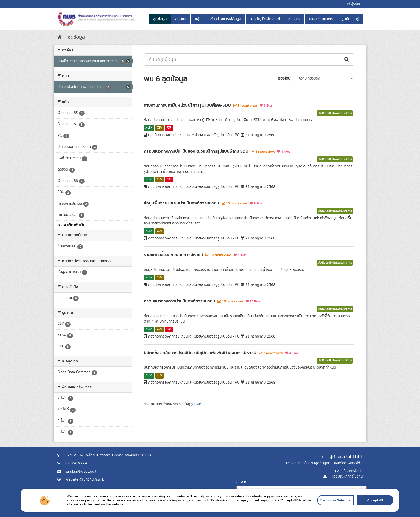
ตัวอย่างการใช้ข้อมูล (226, 19)
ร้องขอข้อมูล (353, 471)
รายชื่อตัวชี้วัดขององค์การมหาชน (173, 255)
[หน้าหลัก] (60, 37)
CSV (160, 128)
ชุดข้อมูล (160, 19)
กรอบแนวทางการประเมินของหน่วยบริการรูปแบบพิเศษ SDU (196, 151)
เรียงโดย (284, 78)
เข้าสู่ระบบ (353, 4)
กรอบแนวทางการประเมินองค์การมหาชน (179, 301)
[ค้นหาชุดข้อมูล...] (242, 59)
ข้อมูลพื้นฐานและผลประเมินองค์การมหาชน (181, 203)
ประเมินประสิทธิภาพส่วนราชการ (335, 113)
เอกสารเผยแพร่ (321, 19)
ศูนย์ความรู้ (350, 19)
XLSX (149, 128)
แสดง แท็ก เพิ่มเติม (71, 225)
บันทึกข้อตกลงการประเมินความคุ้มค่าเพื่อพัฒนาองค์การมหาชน (200, 353)
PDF (169, 128)
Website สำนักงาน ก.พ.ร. (85, 479)
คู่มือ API (196, 404)
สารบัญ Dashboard (265, 19)
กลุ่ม (198, 19)
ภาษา (241, 482)
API (181, 404)
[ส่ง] (347, 59)
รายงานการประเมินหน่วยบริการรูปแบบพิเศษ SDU (187, 105)
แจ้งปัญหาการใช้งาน (347, 477)
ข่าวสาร (294, 19)
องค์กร (181, 19)
